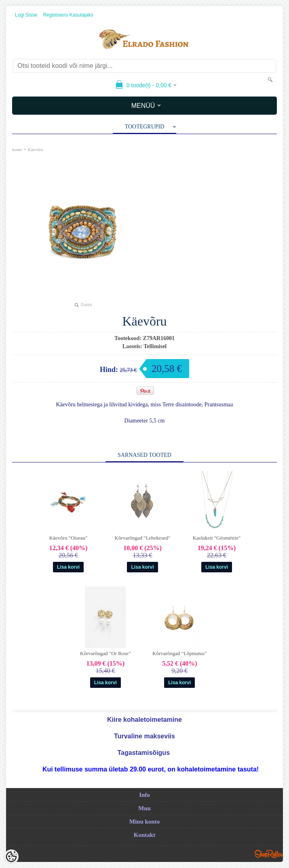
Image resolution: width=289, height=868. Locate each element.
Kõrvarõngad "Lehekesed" (142, 538)
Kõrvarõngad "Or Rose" (105, 653)
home (17, 149)
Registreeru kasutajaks (68, 15)
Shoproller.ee (269, 854)
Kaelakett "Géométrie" (217, 538)
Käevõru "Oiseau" (69, 538)
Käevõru (35, 149)
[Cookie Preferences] (11, 857)
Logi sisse (26, 15)
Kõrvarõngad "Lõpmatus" (179, 653)
